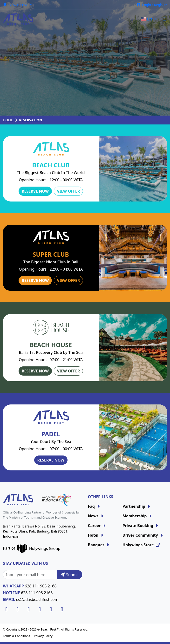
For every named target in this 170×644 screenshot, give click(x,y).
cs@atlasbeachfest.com (37, 599)
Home (8, 120)
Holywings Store (141, 545)
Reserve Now (35, 191)
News (96, 516)
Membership (138, 516)
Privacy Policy (43, 636)
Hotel (96, 535)
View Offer (68, 191)
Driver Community (143, 535)
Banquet (99, 545)
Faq (95, 506)
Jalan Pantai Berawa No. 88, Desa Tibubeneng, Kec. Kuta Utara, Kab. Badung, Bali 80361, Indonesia (39, 531)
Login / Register (152, 5)
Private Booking (141, 526)
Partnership (137, 506)
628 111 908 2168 (41, 586)
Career (98, 526)
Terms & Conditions (16, 636)
